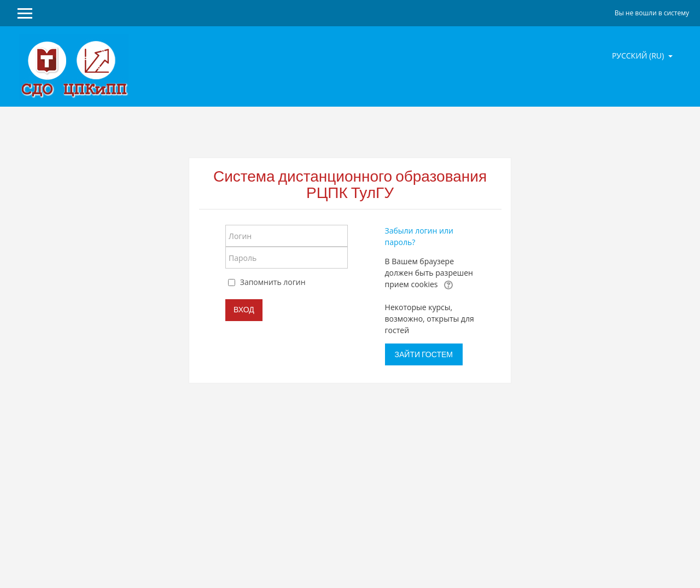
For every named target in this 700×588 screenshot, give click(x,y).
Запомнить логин (273, 282)
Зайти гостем (424, 354)
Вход (244, 310)
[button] (448, 285)
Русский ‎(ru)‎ (639, 56)
